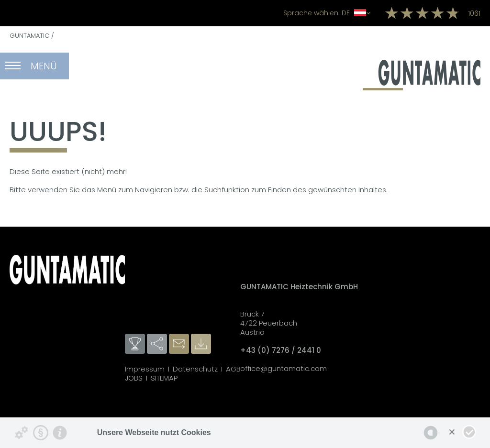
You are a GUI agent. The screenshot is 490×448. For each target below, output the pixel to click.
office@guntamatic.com (284, 368)
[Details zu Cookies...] (22, 433)
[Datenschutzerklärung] (41, 433)
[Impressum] (60, 433)
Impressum (145, 369)
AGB (233, 369)
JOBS (134, 378)
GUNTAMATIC (29, 36)
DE (327, 13)
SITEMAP (164, 378)
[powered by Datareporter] (431, 433)
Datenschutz (195, 369)
